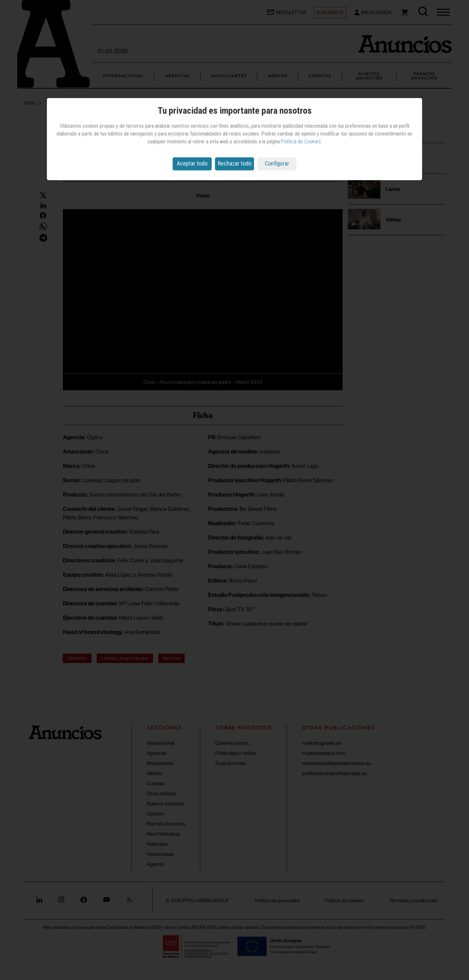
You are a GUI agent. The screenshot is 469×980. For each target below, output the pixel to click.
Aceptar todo (192, 163)
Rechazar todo (235, 163)
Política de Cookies (301, 142)
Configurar (277, 163)
